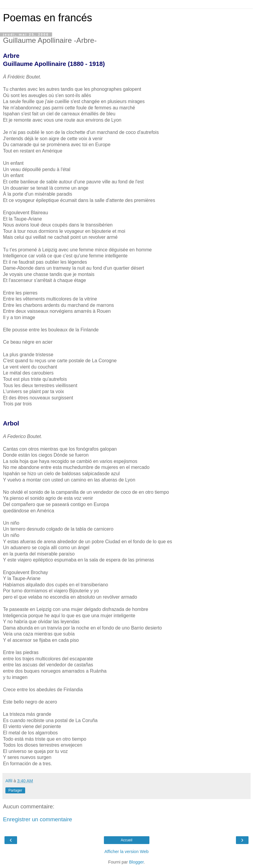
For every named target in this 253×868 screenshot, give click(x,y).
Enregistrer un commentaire (38, 819)
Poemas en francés (48, 18)
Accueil (126, 840)
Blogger (136, 862)
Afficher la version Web (126, 852)
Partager (15, 790)
